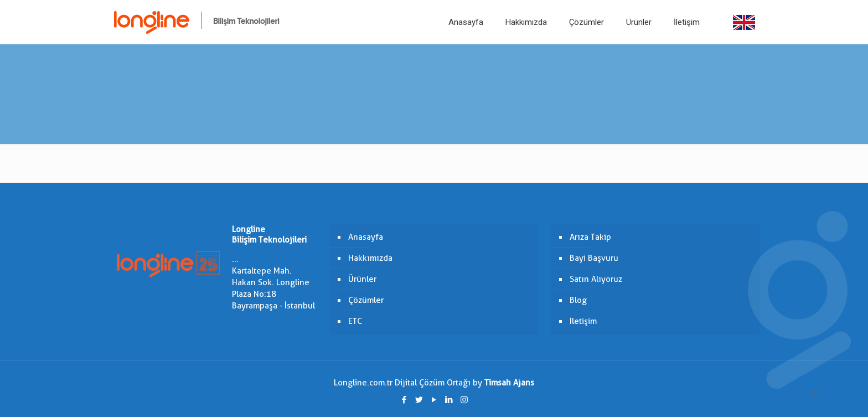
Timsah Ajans (509, 383)
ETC (355, 321)
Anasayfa (366, 237)
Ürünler (362, 279)
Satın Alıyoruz (596, 279)
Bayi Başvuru (594, 258)
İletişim (583, 321)
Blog (578, 300)
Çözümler (366, 300)
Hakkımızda (370, 258)
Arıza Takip (590, 237)
